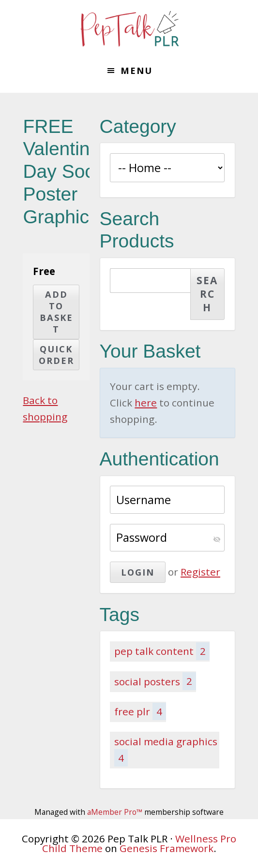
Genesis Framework (167, 848)
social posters (155, 681)
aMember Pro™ (115, 812)
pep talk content (162, 651)
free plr (140, 711)
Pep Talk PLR (129, 29)
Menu (137, 71)
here (146, 403)
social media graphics (166, 751)
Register (200, 572)
